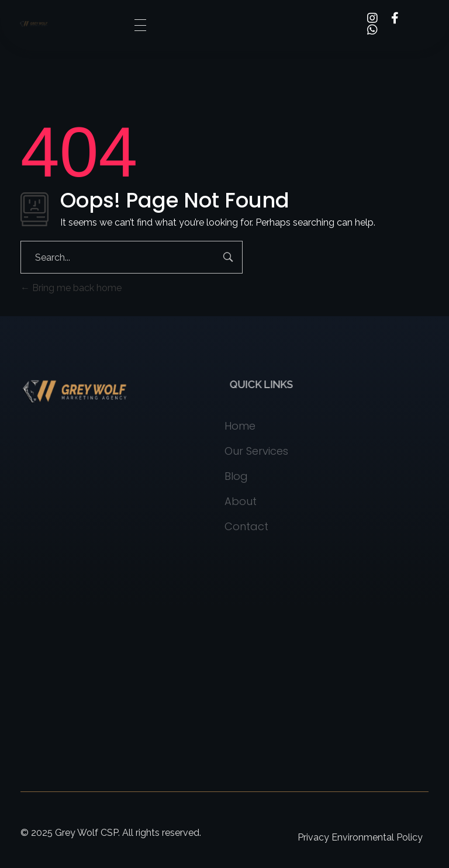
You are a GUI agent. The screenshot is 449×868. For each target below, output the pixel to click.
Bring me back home (71, 288)
